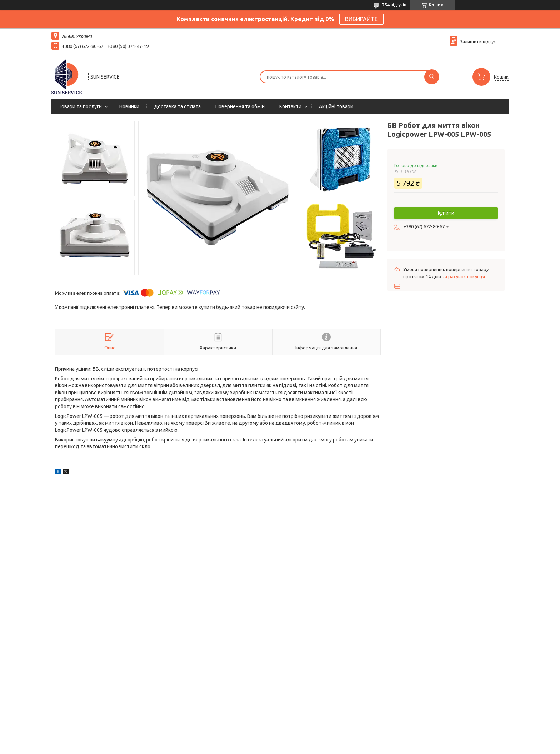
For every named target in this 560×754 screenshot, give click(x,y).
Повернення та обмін (240, 106)
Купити (446, 213)
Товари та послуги (80, 106)
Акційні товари (336, 106)
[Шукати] (432, 77)
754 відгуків (394, 5)
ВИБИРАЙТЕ (361, 19)
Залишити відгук (478, 41)
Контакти (290, 106)
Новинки (129, 106)
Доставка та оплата (177, 106)
